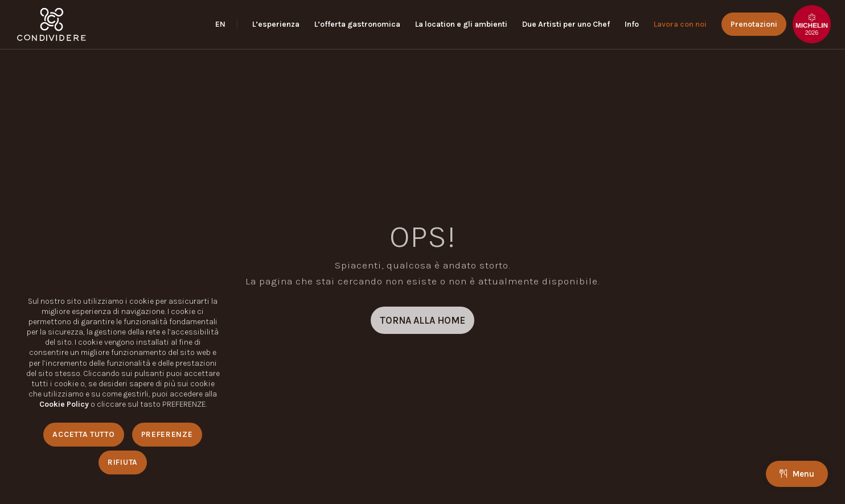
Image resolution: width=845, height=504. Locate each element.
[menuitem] (226, 24)
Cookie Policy (64, 404)
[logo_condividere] (52, 24)
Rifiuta (123, 462)
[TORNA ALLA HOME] (422, 320)
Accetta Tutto (83, 434)
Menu (797, 474)
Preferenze (167, 434)
